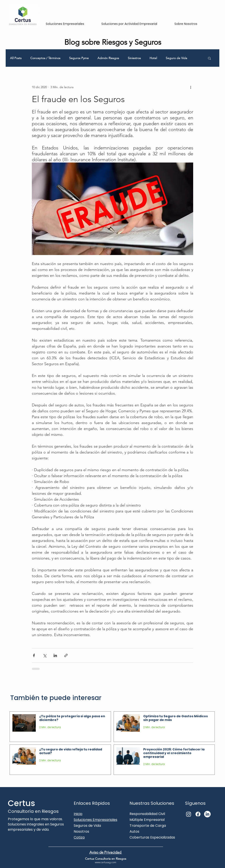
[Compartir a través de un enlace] (66, 655)
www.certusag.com (106, 862)
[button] (209, 58)
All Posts (16, 58)
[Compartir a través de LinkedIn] (55, 655)
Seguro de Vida (176, 58)
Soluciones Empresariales (95, 820)
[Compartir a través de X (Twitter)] (45, 655)
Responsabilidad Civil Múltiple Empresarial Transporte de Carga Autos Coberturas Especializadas (152, 826)
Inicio (78, 814)
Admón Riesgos (108, 58)
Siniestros (134, 58)
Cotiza (79, 837)
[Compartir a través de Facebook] (34, 655)
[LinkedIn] (207, 814)
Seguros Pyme (79, 58)
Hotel (153, 58)
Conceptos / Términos (45, 58)
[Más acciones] (191, 87)
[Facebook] (198, 814)
